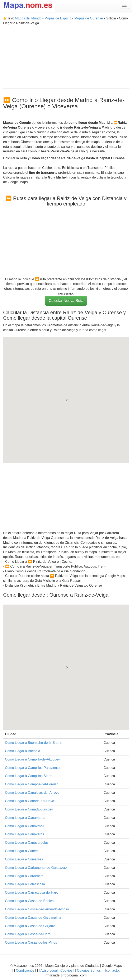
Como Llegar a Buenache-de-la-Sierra (33, 743)
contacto (112, 970)
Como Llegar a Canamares (25, 818)
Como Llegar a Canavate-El (26, 826)
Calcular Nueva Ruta (66, 301)
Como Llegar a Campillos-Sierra (29, 776)
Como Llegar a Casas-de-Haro (28, 934)
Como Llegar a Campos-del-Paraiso (32, 784)
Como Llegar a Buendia (23, 751)
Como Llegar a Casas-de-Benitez (30, 901)
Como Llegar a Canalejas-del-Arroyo (32, 793)
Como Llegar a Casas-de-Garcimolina (33, 918)
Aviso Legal (49, 970)
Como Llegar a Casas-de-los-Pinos (31, 942)
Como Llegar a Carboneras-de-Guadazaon (37, 868)
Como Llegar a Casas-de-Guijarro (30, 926)
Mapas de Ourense (89, 18)
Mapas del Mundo (28, 18)
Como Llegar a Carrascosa (25, 884)
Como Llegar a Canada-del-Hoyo (30, 801)
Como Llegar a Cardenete (24, 876)
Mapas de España (58, 18)
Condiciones (25, 970)
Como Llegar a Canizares (24, 859)
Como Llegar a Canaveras (25, 834)
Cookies (67, 970)
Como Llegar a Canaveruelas (27, 843)
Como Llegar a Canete (22, 851)
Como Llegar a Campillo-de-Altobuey (32, 759)
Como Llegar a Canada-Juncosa (29, 809)
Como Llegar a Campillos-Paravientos (33, 768)
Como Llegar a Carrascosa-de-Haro (32, 893)
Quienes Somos (89, 970)
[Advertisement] (66, 55)
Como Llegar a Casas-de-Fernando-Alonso (37, 909)
